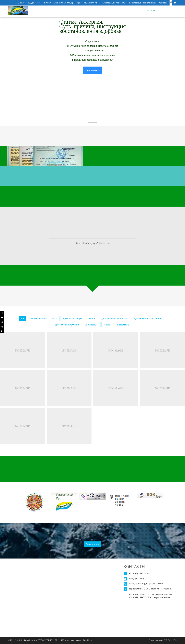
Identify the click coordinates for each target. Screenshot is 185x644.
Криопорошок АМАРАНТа (88, 3)
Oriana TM (172, 640)
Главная (151, 11)
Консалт (21, 3)
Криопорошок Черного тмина (143, 3)
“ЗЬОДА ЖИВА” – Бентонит (39, 3)
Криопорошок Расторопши (114, 3)
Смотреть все (92, 544)
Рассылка (163, 3)
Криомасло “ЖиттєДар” (64, 3)
